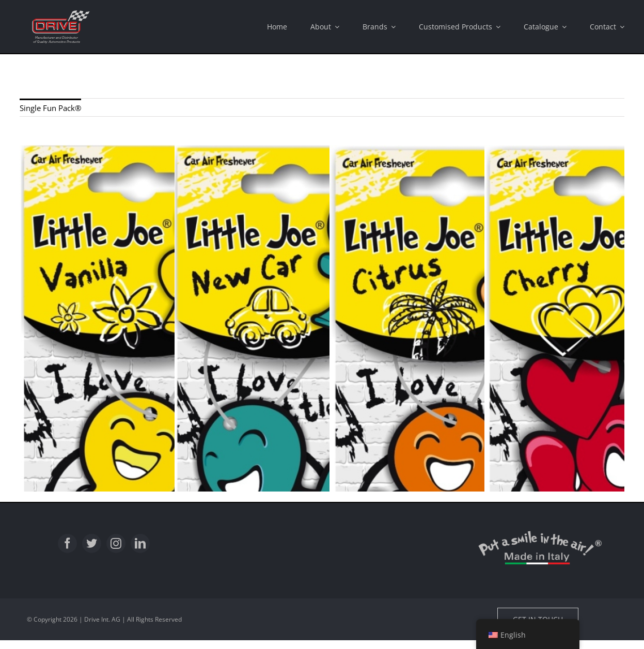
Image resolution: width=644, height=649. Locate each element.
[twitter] (92, 543)
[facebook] (67, 543)
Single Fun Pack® (50, 108)
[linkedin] (140, 543)
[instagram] (116, 543)
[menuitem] (50, 107)
